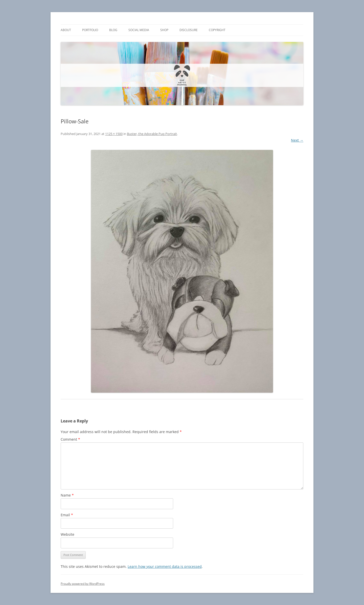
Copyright (217, 30)
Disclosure (189, 30)
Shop (164, 30)
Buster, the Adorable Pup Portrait (152, 134)
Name (67, 495)
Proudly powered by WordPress (83, 584)
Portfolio (90, 30)
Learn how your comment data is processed (165, 566)
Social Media (139, 30)
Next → (297, 140)
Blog (113, 30)
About (66, 30)
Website (67, 534)
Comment (70, 439)
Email (67, 515)
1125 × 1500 (114, 134)
